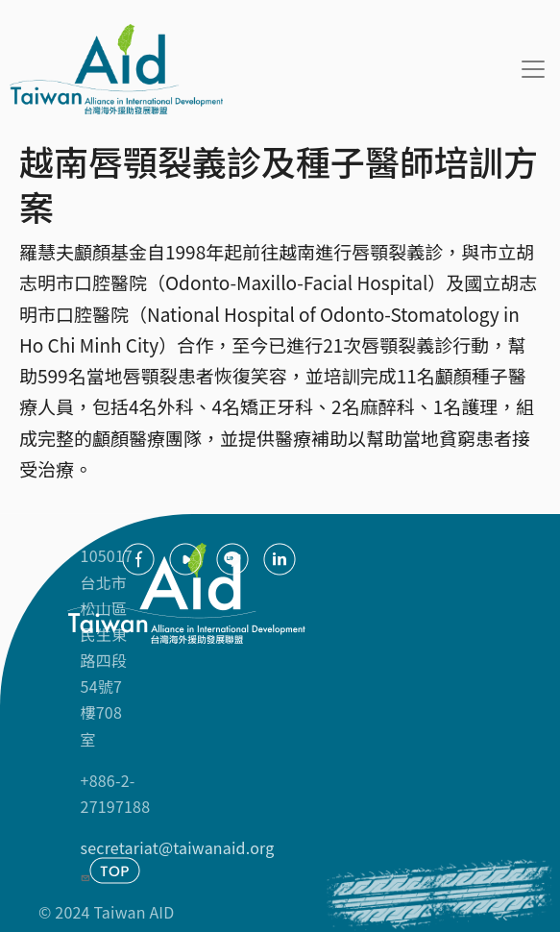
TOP (115, 871)
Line (232, 559)
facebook (138, 559)
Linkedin (280, 559)
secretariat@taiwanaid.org (178, 859)
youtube (185, 559)
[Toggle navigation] (533, 69)
